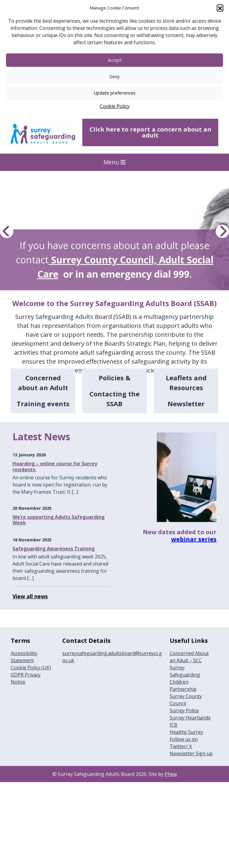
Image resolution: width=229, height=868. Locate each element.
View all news (30, 596)
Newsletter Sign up (191, 753)
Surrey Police (184, 711)
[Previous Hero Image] (7, 231)
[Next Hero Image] (222, 231)
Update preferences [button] (115, 93)
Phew (171, 774)
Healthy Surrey (186, 732)
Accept (115, 60)
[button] (220, 8)
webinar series (194, 539)
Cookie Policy (115, 106)
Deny (114, 76)
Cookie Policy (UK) (31, 668)
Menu (114, 162)
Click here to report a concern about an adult (150, 132)
